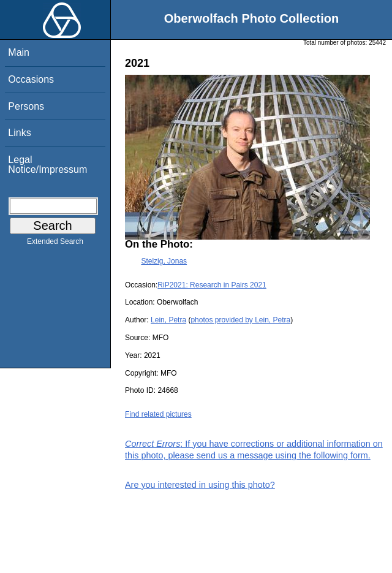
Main (19, 52)
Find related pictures (158, 414)
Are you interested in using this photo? (200, 485)
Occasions (31, 79)
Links (19, 133)
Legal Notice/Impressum (47, 165)
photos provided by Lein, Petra (240, 320)
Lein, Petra (168, 320)
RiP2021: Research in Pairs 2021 (212, 285)
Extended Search (55, 244)
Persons (26, 106)
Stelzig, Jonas (164, 261)
